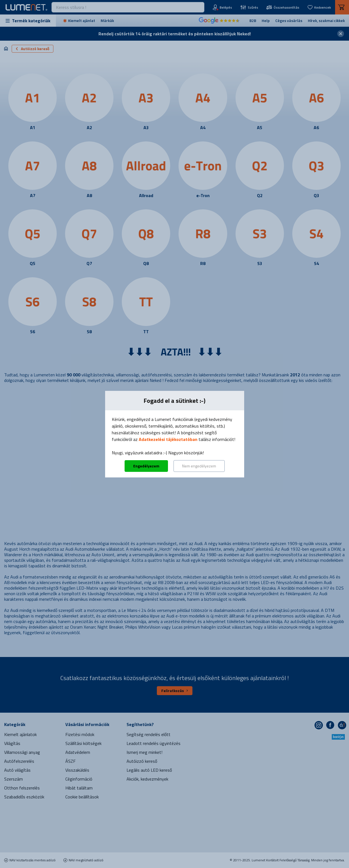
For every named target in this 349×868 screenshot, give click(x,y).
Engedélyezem (146, 466)
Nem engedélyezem (199, 466)
